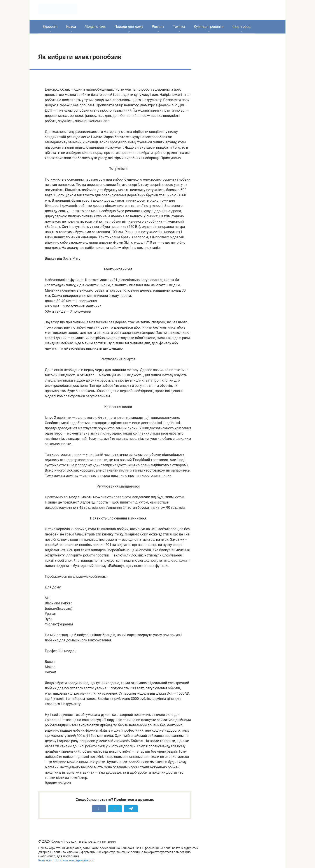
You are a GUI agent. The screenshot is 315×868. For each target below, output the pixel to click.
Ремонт (158, 27)
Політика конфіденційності (74, 860)
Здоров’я (50, 27)
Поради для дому (129, 27)
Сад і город (241, 27)
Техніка (179, 27)
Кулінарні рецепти (209, 27)
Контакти (45, 860)
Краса (71, 27)
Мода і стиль (95, 27)
